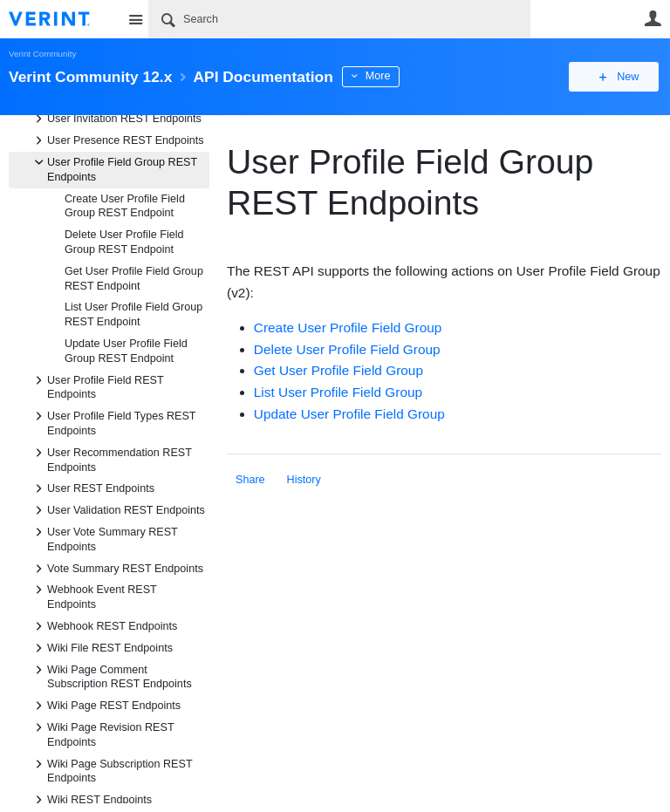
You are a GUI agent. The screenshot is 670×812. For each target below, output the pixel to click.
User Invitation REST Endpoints (116, 119)
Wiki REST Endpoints (91, 800)
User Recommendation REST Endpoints (111, 459)
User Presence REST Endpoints (117, 140)
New (622, 77)
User (653, 18)
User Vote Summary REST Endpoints (104, 538)
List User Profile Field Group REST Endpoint (133, 314)
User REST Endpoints (92, 488)
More (392, 76)
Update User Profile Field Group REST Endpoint (126, 351)
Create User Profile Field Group (348, 328)
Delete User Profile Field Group (347, 349)
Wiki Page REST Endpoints (105, 706)
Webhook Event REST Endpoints (93, 596)
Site (135, 19)
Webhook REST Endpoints (103, 626)
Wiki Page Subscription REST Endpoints (111, 770)
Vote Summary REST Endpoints (116, 569)
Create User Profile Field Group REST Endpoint (125, 206)
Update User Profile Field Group (349, 414)
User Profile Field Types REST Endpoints (113, 422)
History (304, 480)
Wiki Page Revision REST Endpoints (102, 734)
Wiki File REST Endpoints (101, 648)
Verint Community (42, 54)
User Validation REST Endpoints (117, 510)
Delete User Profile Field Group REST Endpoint (124, 242)
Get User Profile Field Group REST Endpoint (134, 279)
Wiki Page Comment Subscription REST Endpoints (111, 676)
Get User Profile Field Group (338, 370)
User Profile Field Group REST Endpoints (113, 168)
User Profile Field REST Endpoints (96, 386)
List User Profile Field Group (338, 392)
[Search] (339, 19)
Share (250, 480)
